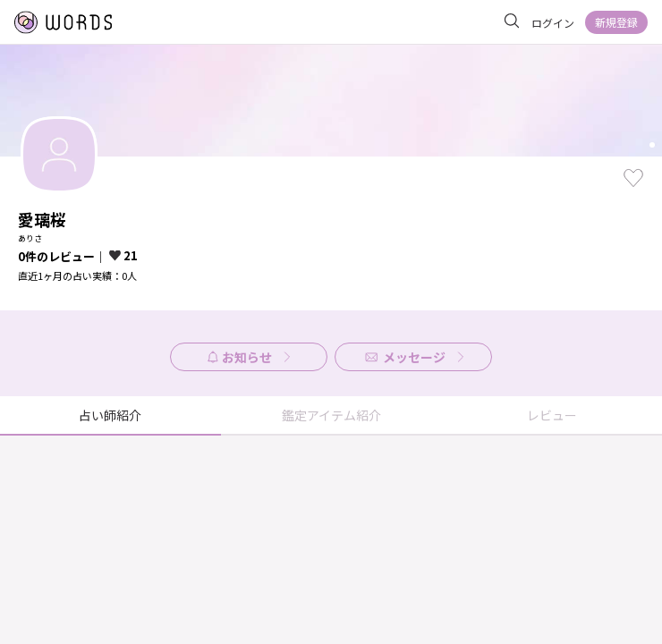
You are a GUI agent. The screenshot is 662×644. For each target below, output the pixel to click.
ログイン (553, 23)
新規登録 (616, 22)
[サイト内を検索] (512, 21)
